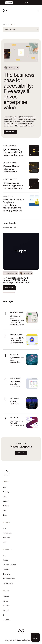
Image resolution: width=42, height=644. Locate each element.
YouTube (6, 606)
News (5, 515)
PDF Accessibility (9, 579)
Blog (4, 555)
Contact (6, 597)
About (5, 487)
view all (21, 453)
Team (5, 497)
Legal (5, 510)
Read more (9, 288)
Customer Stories (9, 565)
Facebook (6, 620)
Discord (6, 610)
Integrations (7, 533)
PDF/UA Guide (8, 583)
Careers (6, 501)
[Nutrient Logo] (5, 11)
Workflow (6, 538)
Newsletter (7, 574)
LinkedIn (6, 601)
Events (5, 560)
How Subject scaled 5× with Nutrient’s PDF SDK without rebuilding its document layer (16, 280)
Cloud (5, 542)
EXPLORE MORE (10, 228)
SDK (4, 528)
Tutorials (6, 569)
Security (6, 492)
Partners (6, 506)
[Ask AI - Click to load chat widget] (35, 637)
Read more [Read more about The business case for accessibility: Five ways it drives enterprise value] (10, 132)
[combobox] (21, 29)
